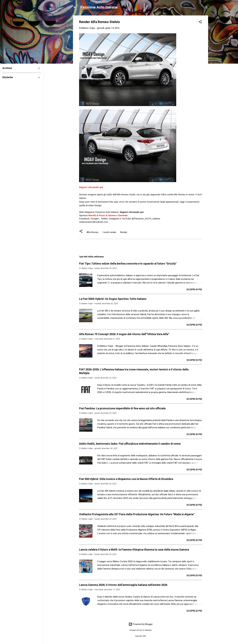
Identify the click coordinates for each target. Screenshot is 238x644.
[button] (200, 22)
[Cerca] (206, 8)
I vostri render (109, 232)
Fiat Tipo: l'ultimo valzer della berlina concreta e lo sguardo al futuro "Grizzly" (128, 264)
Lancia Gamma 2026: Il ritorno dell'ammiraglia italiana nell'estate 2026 (123, 585)
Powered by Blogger (141, 624)
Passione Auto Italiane (99, 7)
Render (124, 232)
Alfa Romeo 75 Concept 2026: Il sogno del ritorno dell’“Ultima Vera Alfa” (124, 334)
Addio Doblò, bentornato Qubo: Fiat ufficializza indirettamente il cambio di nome (130, 444)
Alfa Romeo (93, 232)
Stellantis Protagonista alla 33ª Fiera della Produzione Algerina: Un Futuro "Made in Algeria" (137, 514)
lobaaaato (148, 630)
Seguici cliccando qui (91, 187)
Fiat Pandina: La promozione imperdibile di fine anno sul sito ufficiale (122, 408)
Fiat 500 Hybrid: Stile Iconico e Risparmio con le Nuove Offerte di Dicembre (126, 479)
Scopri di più (194, 290)
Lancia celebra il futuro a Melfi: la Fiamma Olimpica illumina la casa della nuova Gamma (134, 550)
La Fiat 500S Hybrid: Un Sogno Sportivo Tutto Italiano (113, 299)
